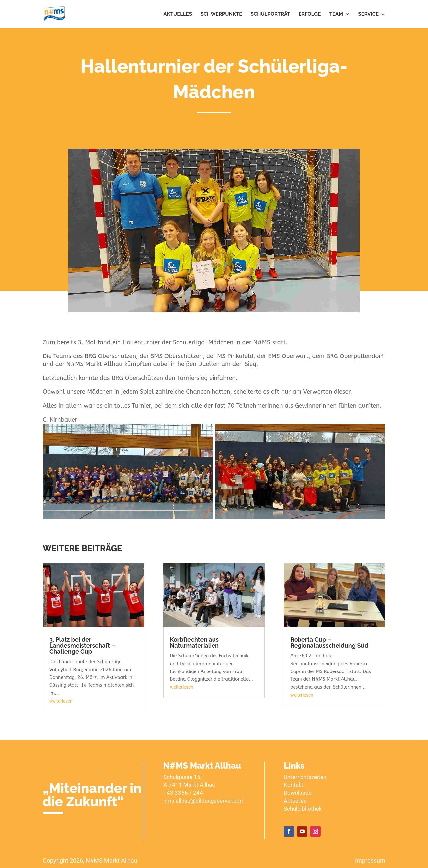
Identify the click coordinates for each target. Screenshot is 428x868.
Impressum (370, 861)
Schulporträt (270, 14)
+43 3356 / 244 (183, 793)
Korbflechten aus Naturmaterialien (194, 642)
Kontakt (294, 785)
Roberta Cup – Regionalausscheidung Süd (329, 642)
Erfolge (310, 14)
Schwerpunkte (221, 14)
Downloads (298, 793)
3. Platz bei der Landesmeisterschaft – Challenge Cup (82, 645)
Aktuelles (178, 14)
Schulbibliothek (303, 809)
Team (336, 14)
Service (369, 14)
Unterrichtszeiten (305, 777)
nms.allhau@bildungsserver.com (204, 801)
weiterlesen (61, 701)
